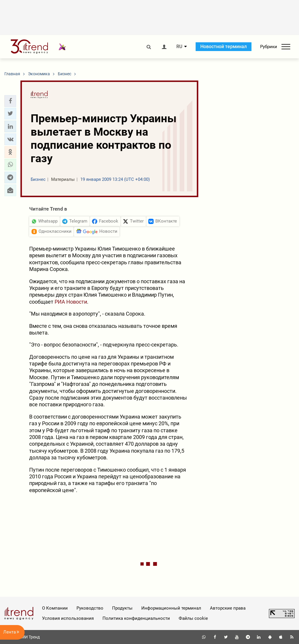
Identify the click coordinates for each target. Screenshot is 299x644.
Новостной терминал (224, 47)
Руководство (90, 608)
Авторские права (228, 608)
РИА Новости (71, 302)
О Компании (55, 608)
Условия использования (68, 618)
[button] (10, 101)
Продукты (122, 608)
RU (179, 47)
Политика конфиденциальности (136, 618)
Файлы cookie (193, 618)
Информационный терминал (171, 608)
